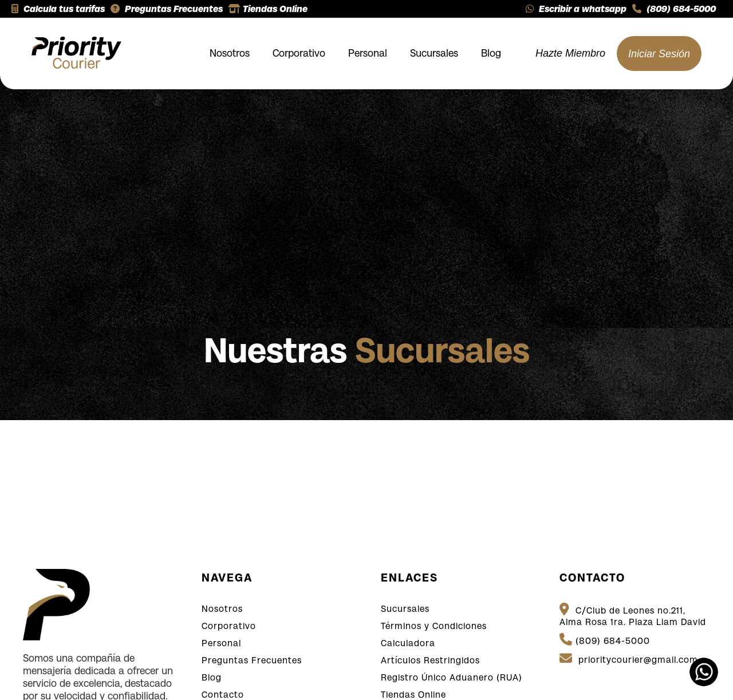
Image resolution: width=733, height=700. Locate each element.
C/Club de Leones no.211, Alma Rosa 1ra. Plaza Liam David (633, 615)
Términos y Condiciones (434, 626)
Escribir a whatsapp (576, 9)
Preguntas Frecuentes (167, 9)
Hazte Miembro (570, 53)
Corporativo (299, 53)
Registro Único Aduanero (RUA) (452, 677)
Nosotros (230, 53)
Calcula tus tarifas (58, 9)
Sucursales (434, 53)
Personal (368, 53)
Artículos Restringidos (430, 660)
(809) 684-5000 (674, 9)
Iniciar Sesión (659, 54)
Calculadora (408, 643)
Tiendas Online (268, 9)
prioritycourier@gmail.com (629, 659)
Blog (491, 53)
